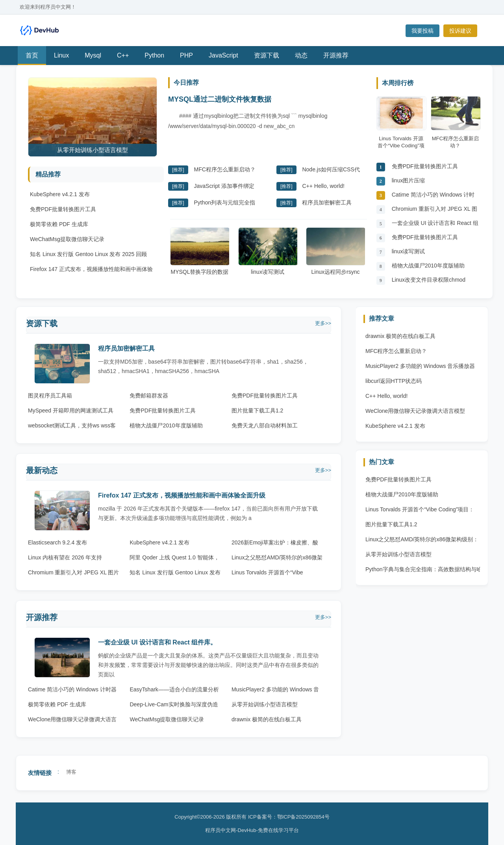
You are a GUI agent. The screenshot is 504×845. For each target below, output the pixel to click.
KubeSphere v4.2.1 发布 (60, 194)
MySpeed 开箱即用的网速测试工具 (71, 410)
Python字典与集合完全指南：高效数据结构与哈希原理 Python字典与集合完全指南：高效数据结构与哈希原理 (424, 571)
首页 (32, 55)
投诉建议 (460, 31)
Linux (61, 55)
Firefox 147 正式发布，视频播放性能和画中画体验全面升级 (182, 495)
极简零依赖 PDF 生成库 (59, 224)
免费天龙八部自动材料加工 (265, 425)
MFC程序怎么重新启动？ (224, 169)
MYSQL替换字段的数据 (200, 251)
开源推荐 (336, 55)
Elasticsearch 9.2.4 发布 (57, 542)
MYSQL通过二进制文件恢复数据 (220, 99)
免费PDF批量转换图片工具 (63, 209)
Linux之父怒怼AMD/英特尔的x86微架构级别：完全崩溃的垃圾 (422, 541)
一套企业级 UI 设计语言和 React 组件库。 (435, 225)
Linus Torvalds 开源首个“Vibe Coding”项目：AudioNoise (420, 511)
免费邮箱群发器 (149, 396)
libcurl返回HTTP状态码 (394, 381)
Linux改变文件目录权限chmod (429, 280)
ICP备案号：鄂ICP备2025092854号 (289, 817)
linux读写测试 (268, 251)
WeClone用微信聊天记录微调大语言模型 (415, 411)
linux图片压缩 (409, 180)
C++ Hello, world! (323, 186)
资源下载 (267, 55)
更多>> (323, 323)
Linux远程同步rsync (335, 251)
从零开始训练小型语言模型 (265, 704)
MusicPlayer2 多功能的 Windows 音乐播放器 (420, 366)
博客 (71, 772)
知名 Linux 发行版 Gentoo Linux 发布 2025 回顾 (88, 254)
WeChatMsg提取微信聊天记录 (67, 239)
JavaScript (223, 55)
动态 (301, 55)
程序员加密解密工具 (327, 202)
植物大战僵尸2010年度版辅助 (428, 266)
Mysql (93, 55)
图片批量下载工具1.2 (257, 410)
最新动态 (42, 470)
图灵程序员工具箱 (50, 396)
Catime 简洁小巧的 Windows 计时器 (433, 197)
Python (154, 55)
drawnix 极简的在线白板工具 (267, 719)
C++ (123, 55)
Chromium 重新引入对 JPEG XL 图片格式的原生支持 (435, 211)
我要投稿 (422, 31)
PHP (186, 55)
